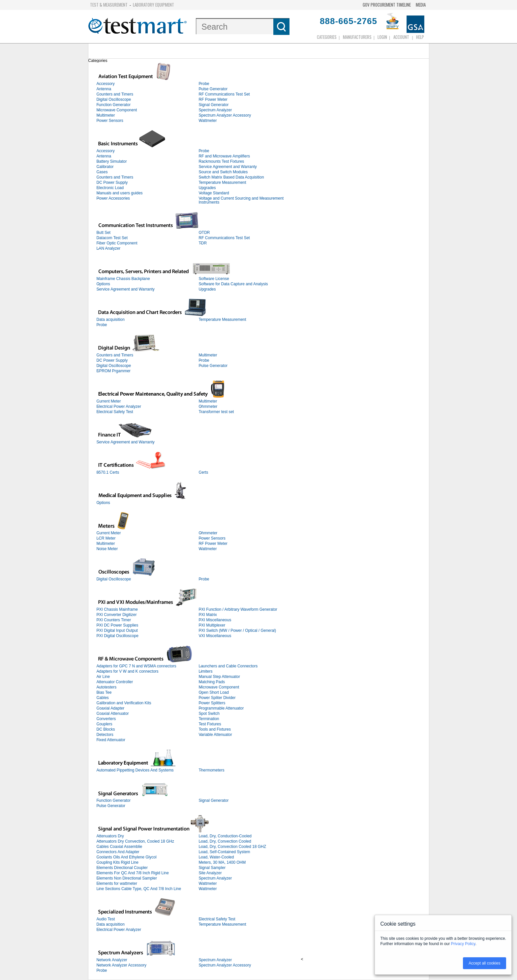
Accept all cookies (484, 963)
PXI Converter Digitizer (117, 615)
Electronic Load (110, 188)
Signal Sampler (212, 868)
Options (103, 284)
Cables (103, 698)
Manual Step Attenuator (219, 677)
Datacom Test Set (112, 238)
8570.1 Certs (108, 472)
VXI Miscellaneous (215, 636)
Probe (204, 84)
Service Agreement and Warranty (228, 167)
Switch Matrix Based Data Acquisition (231, 177)
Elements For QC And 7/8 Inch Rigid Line (133, 873)
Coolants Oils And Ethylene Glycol (127, 857)
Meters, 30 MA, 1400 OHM (222, 862)
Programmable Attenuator (221, 708)
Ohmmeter (208, 406)
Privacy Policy (463, 944)
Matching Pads (212, 682)
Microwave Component (117, 110)
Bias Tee (104, 692)
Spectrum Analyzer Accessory (225, 115)
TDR (203, 243)
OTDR (204, 233)
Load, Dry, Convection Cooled (225, 841)
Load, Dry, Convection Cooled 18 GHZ (233, 847)
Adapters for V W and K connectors (128, 671)
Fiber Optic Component (117, 243)
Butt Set (104, 233)
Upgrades (207, 188)
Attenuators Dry (110, 836)
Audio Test (106, 919)
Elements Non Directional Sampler (127, 878)
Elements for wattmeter (117, 883)
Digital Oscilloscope (114, 99)
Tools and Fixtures (215, 729)
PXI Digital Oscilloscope (118, 636)
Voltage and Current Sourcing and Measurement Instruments (241, 200)
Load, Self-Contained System (225, 852)
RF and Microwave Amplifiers (224, 156)
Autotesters (107, 687)
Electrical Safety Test (115, 412)
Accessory (106, 84)
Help (420, 37)
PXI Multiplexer (212, 625)
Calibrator (105, 167)
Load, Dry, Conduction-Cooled (225, 836)
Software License (214, 279)
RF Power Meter (213, 99)
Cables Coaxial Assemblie (120, 847)
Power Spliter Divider (217, 698)
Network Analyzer (112, 960)
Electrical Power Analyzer (119, 406)
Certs (204, 472)
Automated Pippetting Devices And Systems (135, 770)
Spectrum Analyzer (215, 110)
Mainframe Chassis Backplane (123, 279)
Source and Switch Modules (223, 172)
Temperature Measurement (223, 182)
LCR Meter (106, 538)
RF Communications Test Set (224, 94)
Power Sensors (110, 121)
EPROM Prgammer (114, 371)
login (382, 37)
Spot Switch (209, 714)
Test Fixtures (210, 724)
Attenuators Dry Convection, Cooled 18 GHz (135, 841)
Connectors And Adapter (118, 852)
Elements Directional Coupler (122, 868)
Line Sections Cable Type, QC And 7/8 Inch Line (139, 889)
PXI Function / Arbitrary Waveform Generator (238, 609)
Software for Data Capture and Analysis (233, 284)
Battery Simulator (112, 161)
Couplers (105, 724)
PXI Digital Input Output (117, 630)
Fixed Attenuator (111, 740)
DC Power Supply (112, 182)
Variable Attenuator (215, 735)
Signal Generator (214, 105)
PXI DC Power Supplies (118, 625)
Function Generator (114, 105)
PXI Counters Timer (114, 620)
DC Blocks (106, 729)
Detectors (105, 735)
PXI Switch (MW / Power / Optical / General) (238, 630)
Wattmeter (208, 121)
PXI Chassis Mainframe (117, 609)
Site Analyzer (210, 873)
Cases (102, 172)
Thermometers (212, 770)
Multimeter (106, 115)
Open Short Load (214, 692)
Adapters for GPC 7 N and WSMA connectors (137, 666)
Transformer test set (216, 412)
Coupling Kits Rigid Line (118, 862)
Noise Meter (107, 549)
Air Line (103, 677)
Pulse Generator (213, 89)
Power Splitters (212, 703)
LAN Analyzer (109, 248)
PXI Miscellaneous (215, 620)
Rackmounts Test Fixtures (222, 161)
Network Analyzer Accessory (122, 965)
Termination (209, 719)
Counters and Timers (115, 94)
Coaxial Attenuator (113, 714)
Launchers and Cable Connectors (228, 666)
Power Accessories (113, 198)
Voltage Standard (214, 193)
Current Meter (109, 401)
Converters (106, 719)
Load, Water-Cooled (216, 857)
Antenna (104, 89)
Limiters (206, 671)
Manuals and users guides (120, 193)
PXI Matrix (208, 615)
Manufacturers (357, 37)
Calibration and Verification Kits (124, 703)
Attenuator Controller (115, 682)
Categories (327, 37)
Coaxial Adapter (111, 708)
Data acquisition (111, 320)
